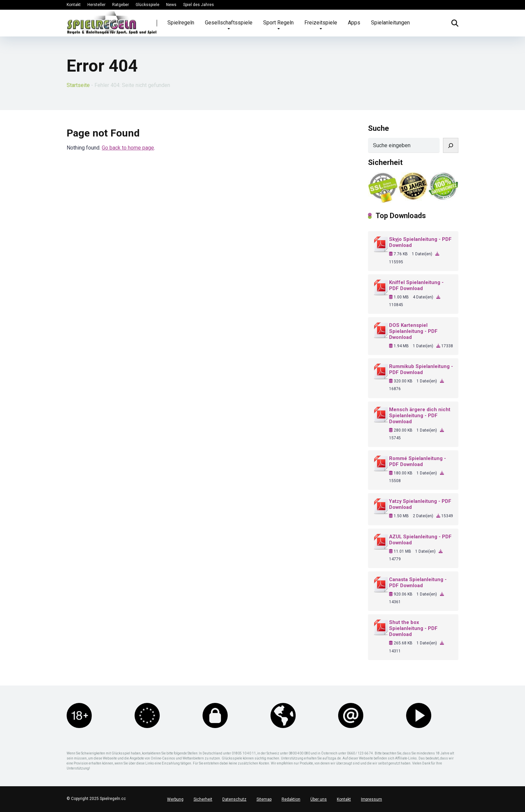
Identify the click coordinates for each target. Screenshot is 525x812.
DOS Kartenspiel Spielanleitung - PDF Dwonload (413, 331)
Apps (354, 23)
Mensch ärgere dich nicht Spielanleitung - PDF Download (420, 416)
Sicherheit (203, 799)
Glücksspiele (147, 5)
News (171, 5)
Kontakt (74, 5)
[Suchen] (451, 145)
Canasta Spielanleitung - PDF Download (418, 582)
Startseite (78, 85)
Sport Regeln (278, 23)
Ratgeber (121, 5)
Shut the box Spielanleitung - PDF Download (413, 628)
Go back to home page (128, 148)
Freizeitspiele (321, 23)
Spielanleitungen (390, 23)
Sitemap (264, 799)
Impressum (371, 799)
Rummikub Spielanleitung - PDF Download (421, 369)
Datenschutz (234, 799)
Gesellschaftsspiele (229, 23)
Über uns (319, 799)
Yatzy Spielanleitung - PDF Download (420, 504)
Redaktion (291, 799)
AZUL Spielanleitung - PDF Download (420, 540)
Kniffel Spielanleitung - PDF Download (416, 285)
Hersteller (96, 5)
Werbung (175, 799)
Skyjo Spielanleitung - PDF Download (420, 242)
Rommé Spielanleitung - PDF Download (418, 461)
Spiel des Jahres (199, 5)
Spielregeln (181, 23)
